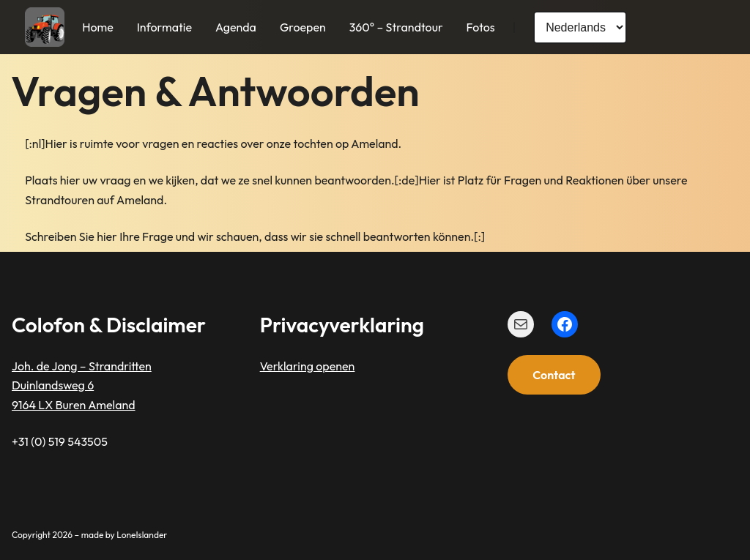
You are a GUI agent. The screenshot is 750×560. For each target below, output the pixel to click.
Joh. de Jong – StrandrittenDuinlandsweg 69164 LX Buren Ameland (82, 385)
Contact (554, 375)
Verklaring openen (308, 366)
